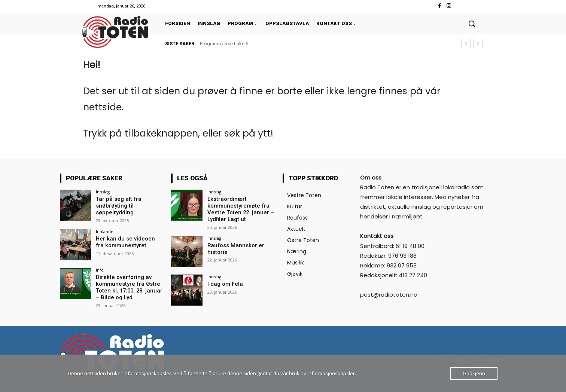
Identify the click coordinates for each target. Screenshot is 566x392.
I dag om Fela (224, 282)
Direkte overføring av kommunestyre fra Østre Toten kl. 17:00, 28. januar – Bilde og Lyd (129, 285)
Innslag (103, 192)
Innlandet (105, 230)
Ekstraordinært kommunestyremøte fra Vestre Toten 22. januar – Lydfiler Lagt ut (238, 208)
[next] (478, 44)
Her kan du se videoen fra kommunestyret (127, 241)
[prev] (466, 44)
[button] (472, 24)
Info (100, 269)
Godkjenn (474, 373)
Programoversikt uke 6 (224, 44)
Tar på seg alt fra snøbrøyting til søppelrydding (116, 205)
